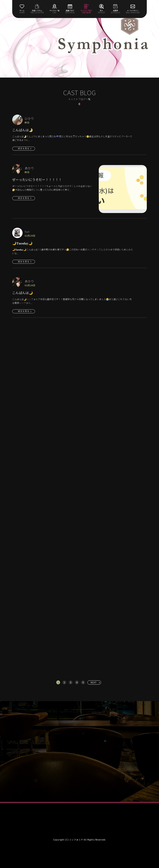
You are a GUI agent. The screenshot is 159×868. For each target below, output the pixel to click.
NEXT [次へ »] (94, 682)
